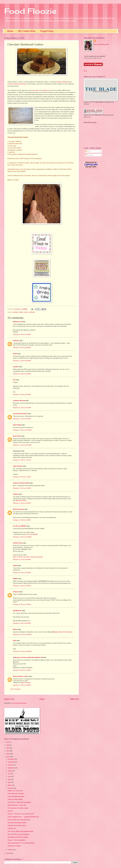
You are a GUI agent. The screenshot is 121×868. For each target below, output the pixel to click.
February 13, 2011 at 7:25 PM (22, 586)
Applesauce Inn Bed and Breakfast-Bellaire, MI (28, 657)
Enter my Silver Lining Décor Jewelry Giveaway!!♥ (28, 557)
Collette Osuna (18, 543)
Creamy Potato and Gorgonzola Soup (19, 820)
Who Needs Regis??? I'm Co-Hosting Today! (21, 843)
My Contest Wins (27, 31)
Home (10, 31)
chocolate (15, 312)
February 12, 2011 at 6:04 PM (22, 559)
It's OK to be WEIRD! (20, 526)
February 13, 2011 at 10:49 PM (22, 651)
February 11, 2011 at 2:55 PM (22, 503)
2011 (8, 757)
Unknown (16, 341)
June (10, 777)
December (11, 759)
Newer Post (9, 699)
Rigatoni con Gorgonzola (15, 791)
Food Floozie (30, 11)
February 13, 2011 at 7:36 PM (22, 604)
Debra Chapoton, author (21, 676)
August (10, 771)
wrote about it (35, 90)
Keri (14, 380)
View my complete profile (101, 44)
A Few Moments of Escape (16, 793)
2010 (8, 853)
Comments (89, 155)
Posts (88, 151)
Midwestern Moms (21, 501)
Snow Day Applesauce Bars (16, 796)
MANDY (15, 579)
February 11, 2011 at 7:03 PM (22, 520)
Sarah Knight (17, 425)
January (11, 850)
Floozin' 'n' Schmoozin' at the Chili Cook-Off (21, 814)
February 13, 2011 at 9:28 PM (22, 623)
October (11, 765)
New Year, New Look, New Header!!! (19, 834)
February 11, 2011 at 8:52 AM (22, 394)
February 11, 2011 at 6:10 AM (22, 334)
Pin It (85, 71)
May (9, 779)
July (9, 774)
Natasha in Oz (17, 322)
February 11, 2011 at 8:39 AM (22, 374)
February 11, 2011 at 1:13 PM (22, 477)
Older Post (74, 699)
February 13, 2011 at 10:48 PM (22, 634)
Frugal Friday (47, 31)
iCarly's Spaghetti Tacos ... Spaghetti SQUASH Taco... (24, 817)
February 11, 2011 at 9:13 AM (22, 408)
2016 (8, 742)
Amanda (16, 494)
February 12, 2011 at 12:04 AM (22, 537)
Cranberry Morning (19, 400)
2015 (8, 745)
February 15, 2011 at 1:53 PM (22, 670)
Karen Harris (17, 436)
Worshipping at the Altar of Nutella (18, 837)
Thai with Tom (12, 828)
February (11, 788)
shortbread (32, 312)
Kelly (15, 640)
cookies (21, 312)
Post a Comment (16, 689)
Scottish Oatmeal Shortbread (17, 84)
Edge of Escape (26, 683)
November (11, 762)
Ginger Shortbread (63, 82)
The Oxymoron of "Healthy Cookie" (18, 808)
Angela (15, 565)
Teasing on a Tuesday (14, 846)
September (11, 768)
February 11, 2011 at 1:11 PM (22, 460)
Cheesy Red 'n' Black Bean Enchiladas (19, 802)
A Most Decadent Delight (15, 799)
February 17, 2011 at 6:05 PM (22, 685)
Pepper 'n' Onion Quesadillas (16, 840)
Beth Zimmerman (18, 509)
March (10, 785)
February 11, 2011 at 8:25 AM (22, 361)
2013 (8, 751)
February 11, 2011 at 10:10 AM (22, 445)
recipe (26, 312)
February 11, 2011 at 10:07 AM (22, 430)
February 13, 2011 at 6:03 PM (22, 573)
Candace (16, 367)
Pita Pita (10, 811)
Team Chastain (18, 466)
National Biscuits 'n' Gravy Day (17, 805)
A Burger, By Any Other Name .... (18, 825)
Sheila (15, 354)
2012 (8, 754)
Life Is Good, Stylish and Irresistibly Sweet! (20, 831)
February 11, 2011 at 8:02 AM (22, 348)
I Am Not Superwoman (20, 414)
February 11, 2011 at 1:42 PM (22, 488)
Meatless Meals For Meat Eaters (63, 632)
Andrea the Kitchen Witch (21, 483)
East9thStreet (17, 611)
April (9, 782)
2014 (8, 748)
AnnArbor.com (46, 90)
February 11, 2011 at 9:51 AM (22, 419)
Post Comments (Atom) (19, 703)
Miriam (15, 629)
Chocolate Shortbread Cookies (17, 823)
